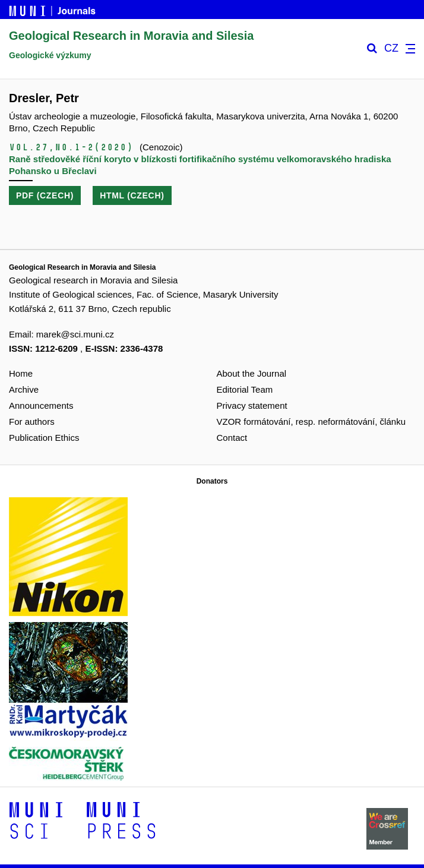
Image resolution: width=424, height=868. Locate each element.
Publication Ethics (44, 438)
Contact (232, 438)
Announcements (41, 405)
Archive (24, 389)
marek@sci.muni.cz (75, 334)
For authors (32, 422)
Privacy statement (252, 405)
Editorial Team (245, 389)
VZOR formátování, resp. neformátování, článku (311, 422)
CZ (391, 48)
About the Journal (252, 373)
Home (21, 373)
